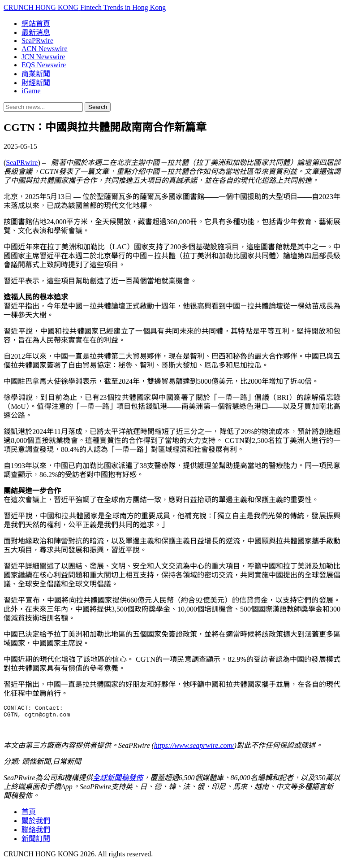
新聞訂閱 (36, 841)
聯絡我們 (36, 832)
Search (98, 107)
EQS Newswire (44, 65)
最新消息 (36, 33)
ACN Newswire (45, 49)
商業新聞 (36, 74)
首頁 (29, 814)
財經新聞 (36, 83)
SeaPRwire (37, 41)
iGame (31, 91)
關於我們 (36, 823)
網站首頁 (36, 24)
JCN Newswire (43, 57)
